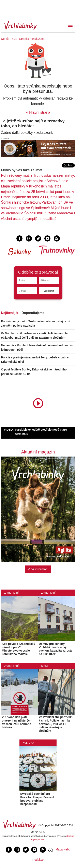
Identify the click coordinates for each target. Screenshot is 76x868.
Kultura (28, 743)
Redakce (38, 860)
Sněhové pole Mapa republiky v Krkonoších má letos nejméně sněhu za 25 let (35, 186)
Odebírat (49, 291)
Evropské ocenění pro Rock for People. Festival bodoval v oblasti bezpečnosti (37, 799)
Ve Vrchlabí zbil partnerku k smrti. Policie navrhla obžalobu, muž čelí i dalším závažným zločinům (56, 724)
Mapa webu (63, 849)
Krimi (45, 666)
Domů (5, 39)
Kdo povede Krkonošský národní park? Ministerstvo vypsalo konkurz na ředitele (18, 649)
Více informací (38, 569)
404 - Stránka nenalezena (28, 39)
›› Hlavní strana (38, 112)
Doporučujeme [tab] (33, 313)
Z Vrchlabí (11, 593)
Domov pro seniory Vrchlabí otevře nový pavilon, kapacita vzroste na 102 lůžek (56, 649)
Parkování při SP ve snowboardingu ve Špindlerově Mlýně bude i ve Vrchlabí (37, 208)
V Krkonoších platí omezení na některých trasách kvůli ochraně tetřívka (17, 722)
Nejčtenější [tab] (10, 313)
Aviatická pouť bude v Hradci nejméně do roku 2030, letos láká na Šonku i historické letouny (37, 197)
